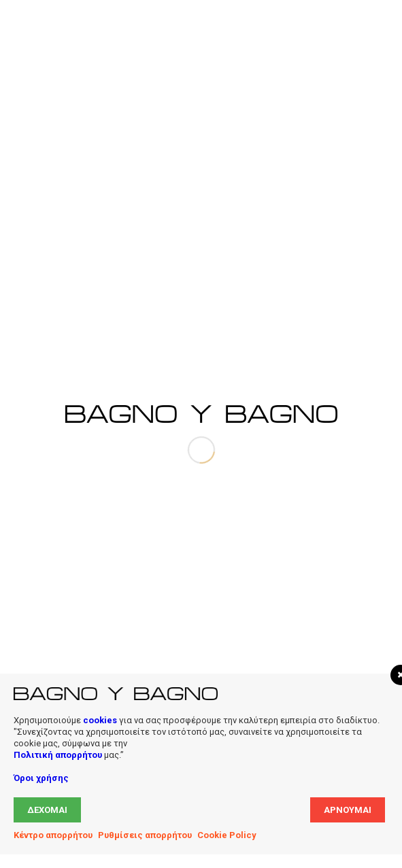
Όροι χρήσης (41, 778)
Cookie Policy (227, 835)
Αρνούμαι (348, 810)
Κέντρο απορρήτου (53, 835)
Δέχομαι (47, 810)
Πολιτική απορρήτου (58, 755)
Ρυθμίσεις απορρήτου (145, 835)
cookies (100, 720)
